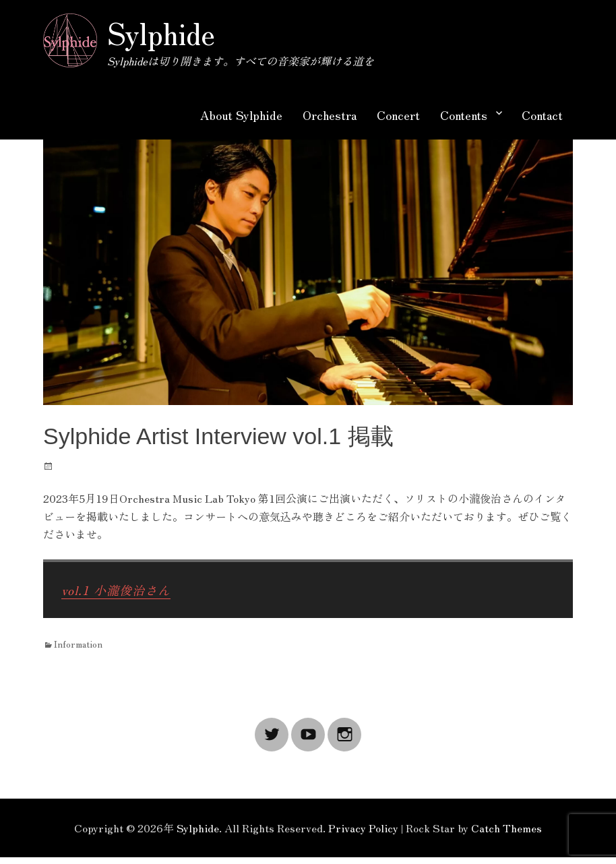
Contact (542, 115)
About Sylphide (241, 115)
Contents (464, 115)
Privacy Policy (363, 828)
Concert (398, 115)
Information (78, 644)
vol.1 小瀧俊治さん (116, 590)
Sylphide (161, 32)
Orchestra (330, 115)
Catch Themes (506, 828)
